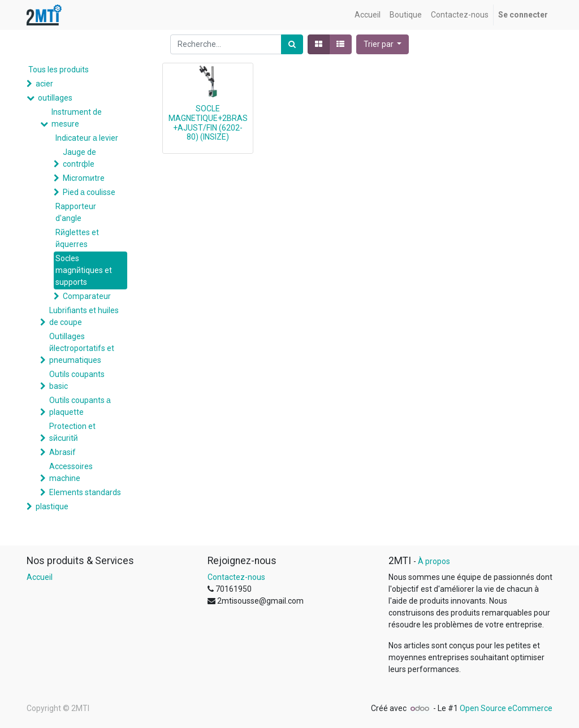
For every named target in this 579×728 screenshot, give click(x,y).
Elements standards (85, 492)
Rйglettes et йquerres (77, 238)
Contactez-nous (236, 577)
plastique (52, 506)
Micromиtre (84, 178)
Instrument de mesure (77, 118)
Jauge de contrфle (79, 158)
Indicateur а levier (87, 138)
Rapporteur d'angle (76, 212)
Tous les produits (59, 70)
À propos (434, 561)
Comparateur (87, 296)
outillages (55, 98)
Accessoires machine (71, 472)
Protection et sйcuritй (72, 432)
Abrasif (62, 452)
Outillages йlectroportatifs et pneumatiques (82, 348)
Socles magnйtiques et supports (84, 270)
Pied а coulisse (89, 192)
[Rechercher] (292, 44)
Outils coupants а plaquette (80, 406)
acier (44, 84)
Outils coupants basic (77, 380)
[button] (383, 44)
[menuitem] (368, 15)
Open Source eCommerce (506, 708)
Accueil (40, 577)
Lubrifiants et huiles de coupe (84, 316)
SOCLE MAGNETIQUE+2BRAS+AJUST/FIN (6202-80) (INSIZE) (208, 123)
